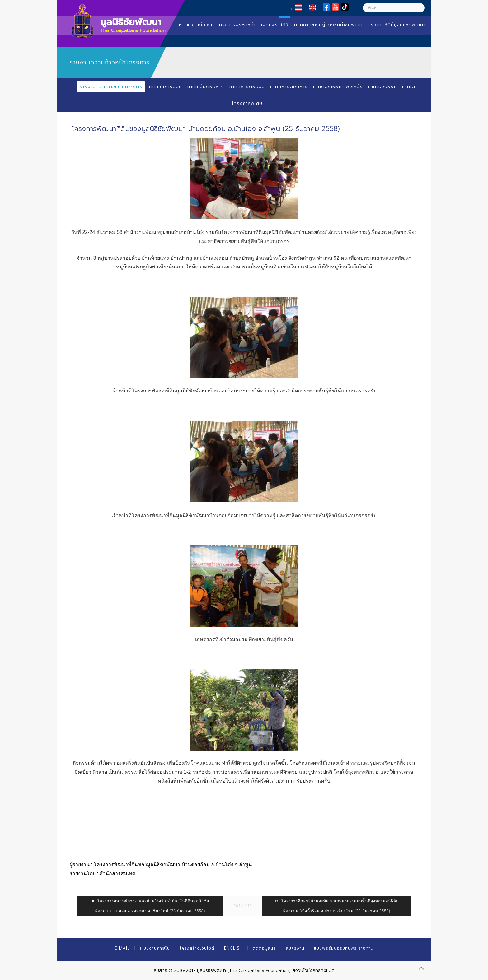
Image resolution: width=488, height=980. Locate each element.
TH (291, 9)
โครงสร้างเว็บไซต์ (197, 948)
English (233, 948)
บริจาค (375, 25)
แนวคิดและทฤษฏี (308, 25)
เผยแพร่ (269, 25)
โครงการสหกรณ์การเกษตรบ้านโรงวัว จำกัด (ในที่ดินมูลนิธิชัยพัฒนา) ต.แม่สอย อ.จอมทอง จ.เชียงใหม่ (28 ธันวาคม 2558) (150, 906)
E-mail (122, 948)
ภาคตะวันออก (382, 87)
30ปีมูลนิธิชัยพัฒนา (405, 25)
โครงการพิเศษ (247, 103)
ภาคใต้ (408, 87)
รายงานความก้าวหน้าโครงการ (111, 87)
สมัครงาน (295, 948)
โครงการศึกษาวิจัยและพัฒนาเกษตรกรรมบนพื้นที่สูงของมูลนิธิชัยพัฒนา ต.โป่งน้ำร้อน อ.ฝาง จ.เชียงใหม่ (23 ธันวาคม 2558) (337, 906)
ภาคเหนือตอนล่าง (206, 87)
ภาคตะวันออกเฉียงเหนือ (338, 87)
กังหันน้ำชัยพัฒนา (347, 25)
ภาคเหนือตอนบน (165, 87)
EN (306, 9)
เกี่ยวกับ (206, 25)
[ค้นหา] (394, 8)
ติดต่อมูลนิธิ (264, 948)
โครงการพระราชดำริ (238, 25)
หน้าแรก (187, 25)
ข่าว (285, 25)
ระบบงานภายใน (155, 948)
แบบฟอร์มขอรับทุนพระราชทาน (344, 948)
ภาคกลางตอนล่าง (289, 87)
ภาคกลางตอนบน (247, 87)
